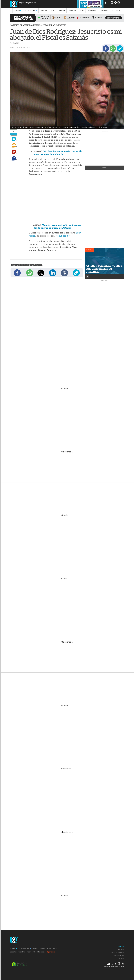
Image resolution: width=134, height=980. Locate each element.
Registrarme (30, 3)
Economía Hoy (31, 10)
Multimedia (41, 952)
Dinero (62, 10)
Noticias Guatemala (21, 25)
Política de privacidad (117, 952)
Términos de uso (119, 955)
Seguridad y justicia (55, 25)
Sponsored (51, 952)
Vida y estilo (92, 10)
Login (22, 3)
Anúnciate (121, 946)
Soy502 (18, 10)
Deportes (72, 10)
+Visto (104, 168)
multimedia (116, 10)
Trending (104, 10)
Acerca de (121, 949)
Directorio (121, 958)
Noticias (44, 10)
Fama (82, 10)
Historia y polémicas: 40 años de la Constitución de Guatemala (104, 269)
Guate (53, 10)
